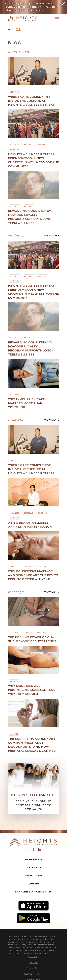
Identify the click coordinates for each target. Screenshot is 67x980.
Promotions (33, 875)
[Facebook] (34, 850)
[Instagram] (27, 850)
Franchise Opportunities (33, 891)
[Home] (23, 19)
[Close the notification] (63, 4)
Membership (33, 859)
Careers (33, 883)
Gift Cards (33, 867)
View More (52, 236)
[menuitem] (33, 957)
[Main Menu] (57, 19)
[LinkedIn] (40, 850)
